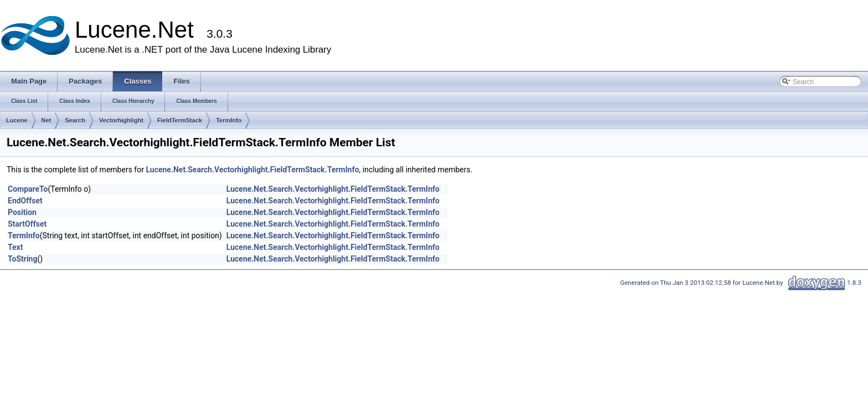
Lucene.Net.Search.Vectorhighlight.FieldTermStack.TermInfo (252, 170)
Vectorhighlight (121, 120)
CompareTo (28, 189)
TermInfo (229, 120)
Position (22, 212)
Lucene (17, 120)
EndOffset (25, 201)
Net (46, 120)
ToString (22, 259)
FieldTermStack (180, 120)
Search (75, 120)
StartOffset (27, 224)
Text (15, 247)
